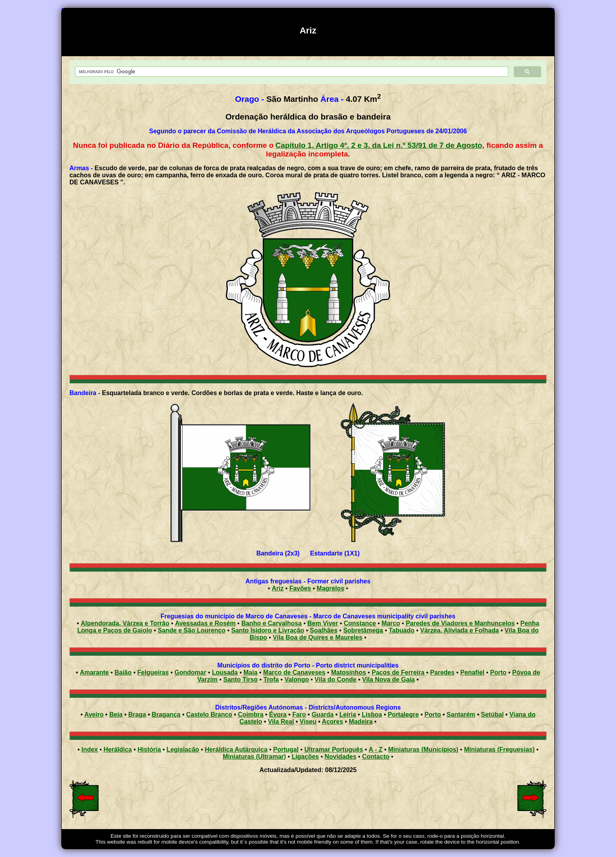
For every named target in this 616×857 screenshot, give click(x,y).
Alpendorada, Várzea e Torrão (125, 623)
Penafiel (472, 672)
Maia (251, 672)
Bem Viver (323, 623)
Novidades (340, 757)
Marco (391, 623)
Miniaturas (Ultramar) (254, 757)
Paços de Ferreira (398, 672)
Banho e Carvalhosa (271, 623)
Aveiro (94, 714)
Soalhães (324, 630)
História (149, 749)
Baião (123, 672)
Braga (137, 714)
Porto (498, 672)
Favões (300, 588)
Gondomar (190, 672)
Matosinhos (349, 672)
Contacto (376, 757)
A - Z (376, 749)
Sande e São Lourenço (192, 630)
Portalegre (403, 714)
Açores (332, 722)
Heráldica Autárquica (236, 749)
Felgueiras (153, 672)
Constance (360, 623)
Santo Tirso (240, 680)
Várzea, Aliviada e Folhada (459, 630)
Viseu (308, 722)
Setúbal (492, 714)
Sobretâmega (363, 630)
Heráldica (117, 749)
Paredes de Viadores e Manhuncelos (460, 623)
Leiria (348, 714)
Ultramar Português (334, 749)
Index (90, 749)
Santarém (461, 714)
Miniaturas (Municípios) (423, 749)
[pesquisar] (291, 72)
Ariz (278, 588)
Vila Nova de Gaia (389, 680)
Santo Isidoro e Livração (268, 630)
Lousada (225, 672)
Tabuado (402, 630)
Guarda (323, 714)
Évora (278, 714)
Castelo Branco (209, 714)
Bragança (166, 714)
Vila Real (281, 722)
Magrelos (330, 588)
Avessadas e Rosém (205, 623)
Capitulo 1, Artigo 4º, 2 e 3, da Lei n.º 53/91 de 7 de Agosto (379, 145)
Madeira (361, 722)
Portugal (286, 749)
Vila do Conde (335, 680)
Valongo (297, 680)
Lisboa (372, 714)
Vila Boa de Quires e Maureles (317, 637)
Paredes (442, 672)
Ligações (305, 757)
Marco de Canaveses (294, 672)
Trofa (271, 680)
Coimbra (251, 714)
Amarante (94, 672)
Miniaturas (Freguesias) (499, 749)
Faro (299, 714)
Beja (116, 714)
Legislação (183, 749)
